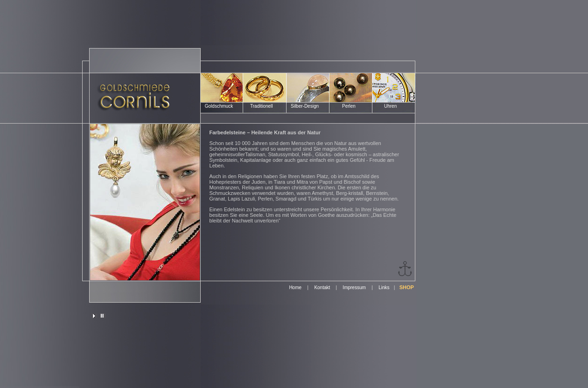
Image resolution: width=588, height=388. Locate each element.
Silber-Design (305, 106)
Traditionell (262, 106)
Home (295, 288)
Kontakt (323, 288)
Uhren (390, 106)
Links (384, 288)
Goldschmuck (218, 106)
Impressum (354, 288)
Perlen (349, 106)
